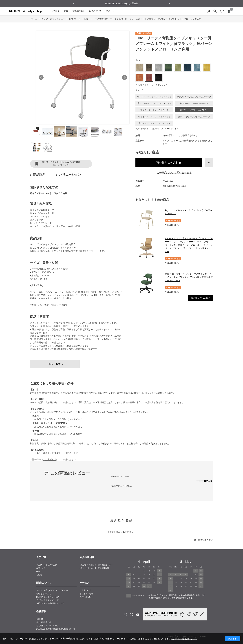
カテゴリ (55, 11)
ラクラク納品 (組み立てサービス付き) (52, 590)
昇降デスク (41, 568)
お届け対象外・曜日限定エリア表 (50, 603)
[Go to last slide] (74, 3)
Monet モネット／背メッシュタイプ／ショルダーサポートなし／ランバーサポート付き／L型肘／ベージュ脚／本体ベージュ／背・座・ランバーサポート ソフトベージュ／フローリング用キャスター (189, 245)
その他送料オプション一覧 (47, 600)
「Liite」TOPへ (55, 364)
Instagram (125, 615)
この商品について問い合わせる (174, 173)
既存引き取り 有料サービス (48, 597)
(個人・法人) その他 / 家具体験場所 (94, 568)
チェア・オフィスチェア (46, 565)
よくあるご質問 (86, 594)
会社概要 (40, 619)
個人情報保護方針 (44, 622)
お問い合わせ (85, 597)
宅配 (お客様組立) (44, 594)
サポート (110, 11)
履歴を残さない (205, 540)
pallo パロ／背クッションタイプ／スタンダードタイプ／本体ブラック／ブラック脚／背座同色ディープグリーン (189, 277)
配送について (95, 11)
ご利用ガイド (50, 459)
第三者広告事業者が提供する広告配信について (56, 629)
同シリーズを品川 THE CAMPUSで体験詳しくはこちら (61, 164)
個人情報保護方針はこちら (184, 639)
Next (124, 77)
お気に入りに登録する (209, 163)
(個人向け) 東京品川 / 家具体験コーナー (96, 565)
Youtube (138, 615)
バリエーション (70, 175)
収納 (38, 571)
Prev (41, 77)
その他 (39, 575)
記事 (66, 11)
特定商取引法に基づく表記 (47, 626)
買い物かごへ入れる (169, 163)
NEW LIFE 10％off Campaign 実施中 (122, 3)
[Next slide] (169, 3)
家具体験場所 (79, 11)
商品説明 (39, 175)
